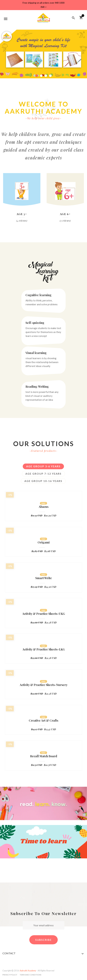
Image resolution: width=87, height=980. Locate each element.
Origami (44, 543)
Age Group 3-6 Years (43, 466)
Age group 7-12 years (43, 474)
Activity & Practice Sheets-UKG (44, 614)
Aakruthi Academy (28, 971)
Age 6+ (65, 214)
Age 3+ (22, 214)
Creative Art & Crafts (43, 721)
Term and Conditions (30, 975)
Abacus (43, 507)
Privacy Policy (10, 975)
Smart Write (44, 578)
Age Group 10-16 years (43, 481)
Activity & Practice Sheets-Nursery (44, 685)
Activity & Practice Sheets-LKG (44, 649)
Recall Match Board (44, 756)
